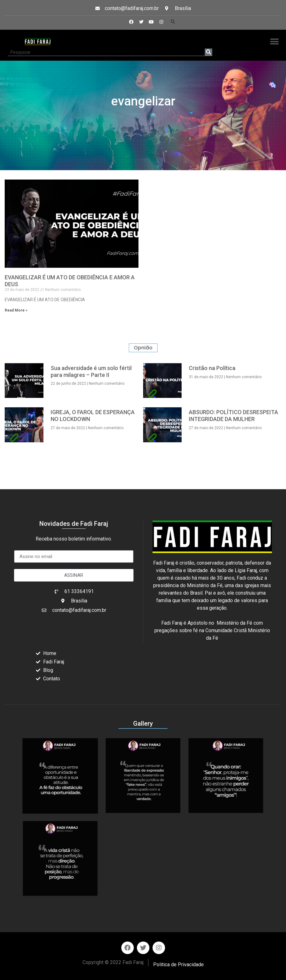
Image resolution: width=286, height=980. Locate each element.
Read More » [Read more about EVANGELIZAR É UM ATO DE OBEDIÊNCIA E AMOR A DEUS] (16, 310)
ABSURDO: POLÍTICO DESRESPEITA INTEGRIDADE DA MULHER (233, 416)
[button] (173, 22)
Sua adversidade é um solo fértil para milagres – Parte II (91, 371)
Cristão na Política (212, 368)
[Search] (208, 52)
